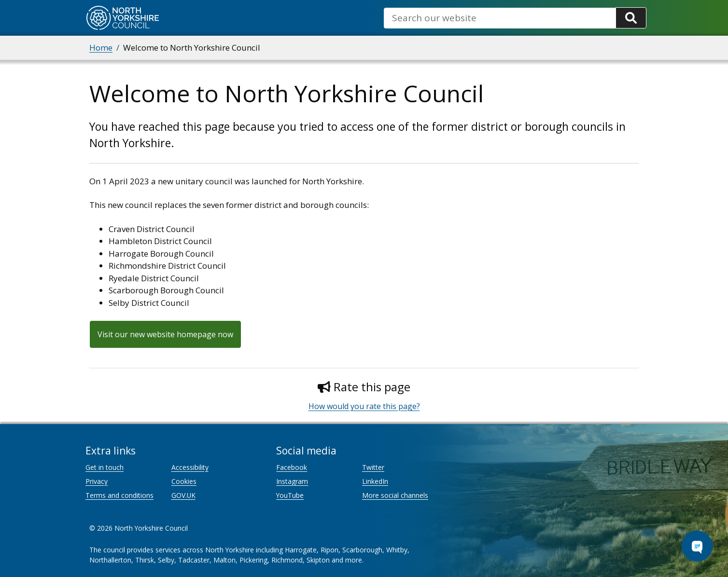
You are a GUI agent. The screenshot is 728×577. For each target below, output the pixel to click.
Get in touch (105, 467)
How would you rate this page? (364, 406)
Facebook (292, 467)
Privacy (97, 481)
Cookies (184, 481)
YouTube (290, 495)
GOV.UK (183, 495)
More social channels (395, 495)
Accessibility (190, 467)
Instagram (292, 481)
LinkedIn (375, 481)
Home (101, 48)
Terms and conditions (119, 495)
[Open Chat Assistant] (697, 546)
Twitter (373, 467)
